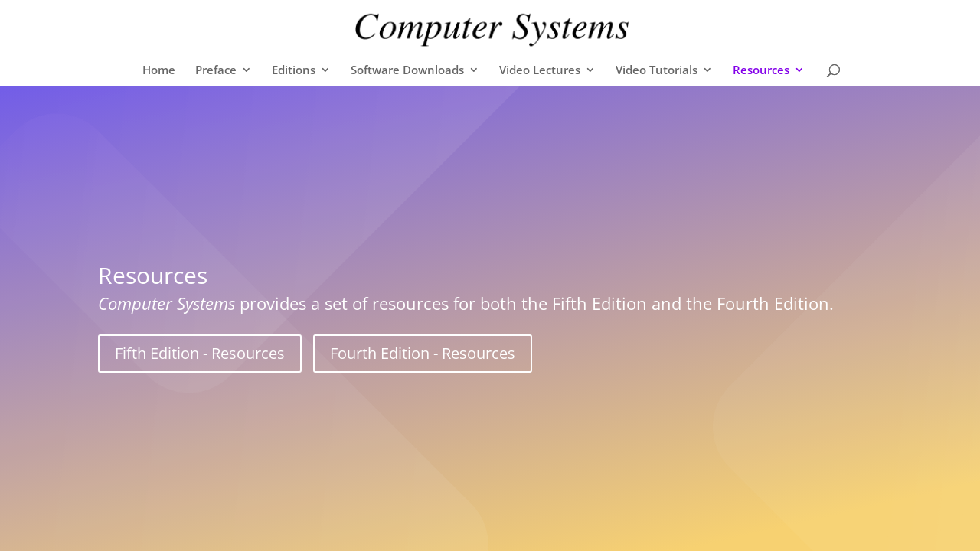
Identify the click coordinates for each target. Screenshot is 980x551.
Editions (294, 71)
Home (159, 71)
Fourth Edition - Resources (423, 353)
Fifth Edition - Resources (200, 353)
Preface (216, 71)
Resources (761, 71)
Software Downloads (407, 71)
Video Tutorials (657, 71)
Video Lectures (540, 71)
